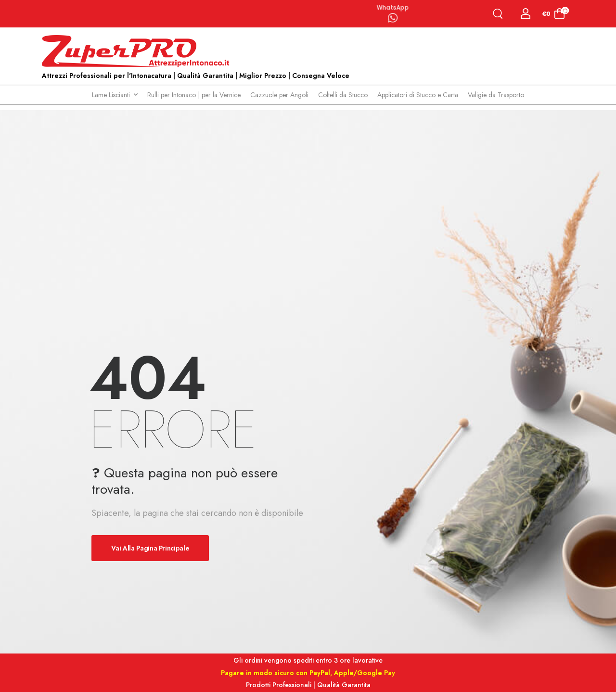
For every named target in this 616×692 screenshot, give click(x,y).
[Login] (526, 14)
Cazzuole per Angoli (279, 95)
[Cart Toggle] (554, 14)
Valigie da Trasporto (496, 95)
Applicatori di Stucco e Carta (418, 95)
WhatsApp (392, 7)
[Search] (500, 14)
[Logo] (138, 51)
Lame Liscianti (111, 95)
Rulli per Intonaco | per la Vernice (194, 95)
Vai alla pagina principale (150, 548)
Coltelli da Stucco (343, 95)
